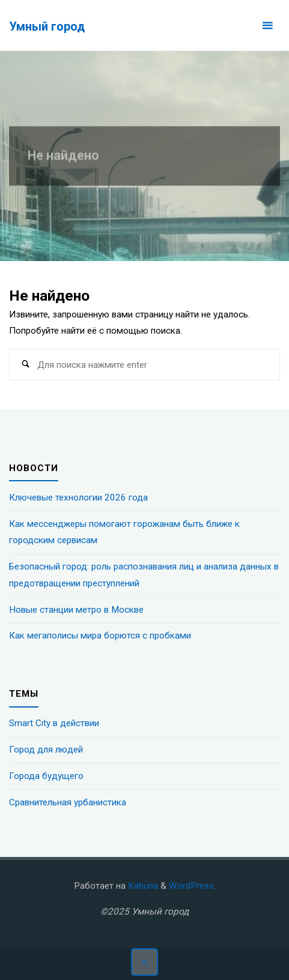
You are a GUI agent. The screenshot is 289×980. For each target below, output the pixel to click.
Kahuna (142, 886)
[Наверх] (145, 962)
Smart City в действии (54, 723)
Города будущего (46, 776)
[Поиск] (25, 365)
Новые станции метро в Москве (76, 610)
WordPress (191, 886)
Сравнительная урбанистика (68, 802)
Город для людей (46, 750)
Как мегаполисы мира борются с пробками (100, 636)
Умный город (47, 26)
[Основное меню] (267, 26)
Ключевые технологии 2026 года (78, 498)
